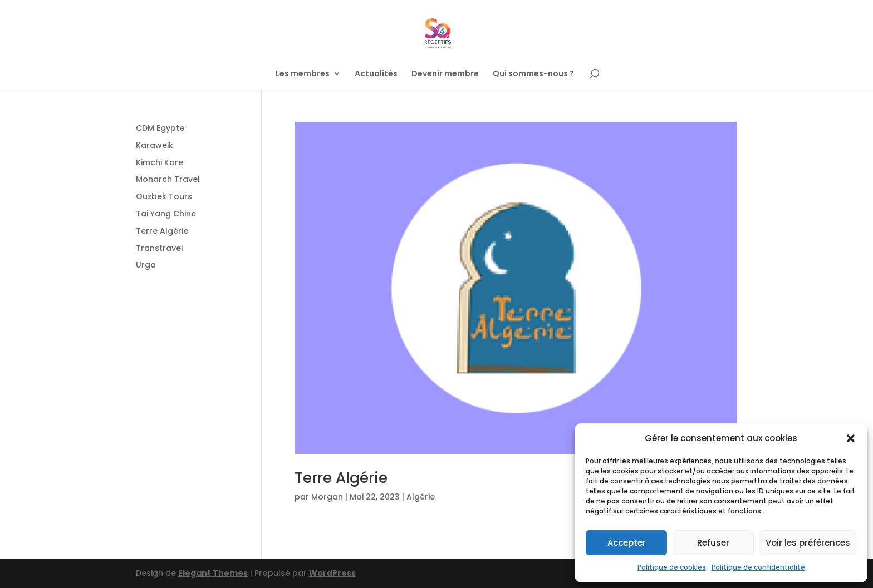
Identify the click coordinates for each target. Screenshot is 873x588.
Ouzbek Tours (164, 196)
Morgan (327, 497)
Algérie (421, 497)
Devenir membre (445, 74)
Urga (146, 265)
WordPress (332, 573)
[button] (851, 438)
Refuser (713, 543)
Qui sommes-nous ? (533, 74)
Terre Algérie (341, 478)
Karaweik (155, 145)
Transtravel (160, 248)
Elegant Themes (213, 573)
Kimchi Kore (160, 162)
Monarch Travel (168, 179)
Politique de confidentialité (758, 567)
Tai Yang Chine (166, 214)
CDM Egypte (160, 128)
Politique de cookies (672, 567)
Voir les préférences (808, 543)
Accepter (627, 543)
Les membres (303, 74)
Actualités (376, 74)
